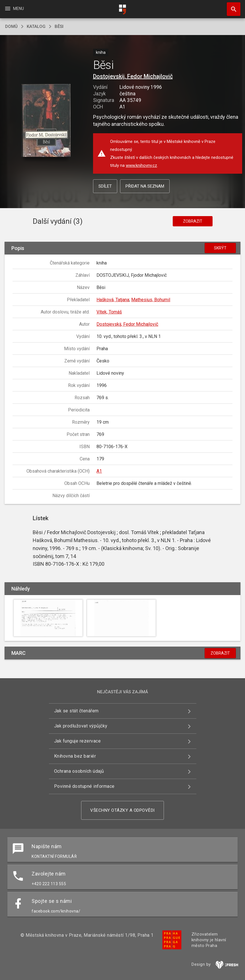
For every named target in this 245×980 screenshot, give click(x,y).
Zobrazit (193, 221)
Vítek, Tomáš (109, 312)
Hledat (231, 6)
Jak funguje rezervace (78, 741)
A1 (99, 471)
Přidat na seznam (145, 186)
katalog (36, 26)
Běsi (59, 26)
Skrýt (220, 248)
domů (11, 26)
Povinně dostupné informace (84, 786)
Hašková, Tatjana (113, 300)
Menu (14, 9)
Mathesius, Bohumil (151, 300)
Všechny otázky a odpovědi (122, 810)
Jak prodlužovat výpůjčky (81, 726)
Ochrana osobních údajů (79, 771)
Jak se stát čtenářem (76, 711)
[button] (46, 121)
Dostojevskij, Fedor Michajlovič (133, 76)
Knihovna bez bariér (75, 756)
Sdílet (105, 186)
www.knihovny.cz (141, 165)
